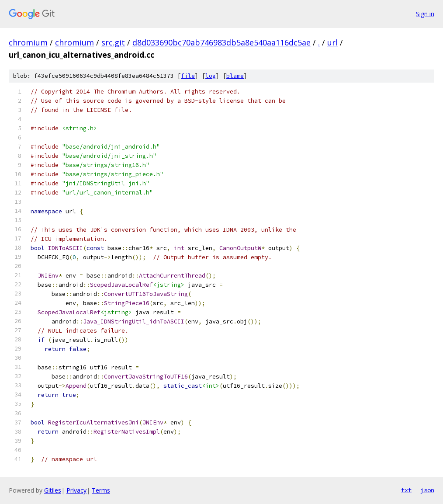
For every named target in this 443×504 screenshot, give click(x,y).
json (427, 490)
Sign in (425, 14)
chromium (28, 42)
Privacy (76, 490)
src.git (113, 42)
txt (406, 490)
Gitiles (53, 490)
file (188, 76)
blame (235, 76)
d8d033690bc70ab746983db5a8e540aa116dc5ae (221, 42)
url (332, 42)
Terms (101, 490)
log (211, 76)
